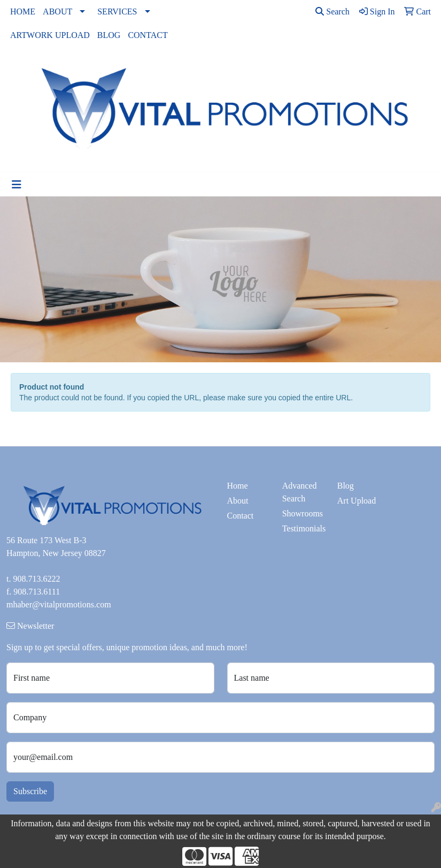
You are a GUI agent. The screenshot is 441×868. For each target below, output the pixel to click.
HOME (23, 12)
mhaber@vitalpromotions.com (59, 604)
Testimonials (303, 528)
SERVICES (117, 12)
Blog (346, 486)
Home (238, 486)
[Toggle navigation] (17, 185)
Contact (241, 516)
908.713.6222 (36, 579)
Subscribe (30, 791)
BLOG (109, 35)
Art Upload (357, 501)
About (238, 501)
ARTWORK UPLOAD (50, 35)
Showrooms (303, 513)
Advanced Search (300, 492)
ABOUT (57, 12)
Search (332, 12)
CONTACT (148, 35)
